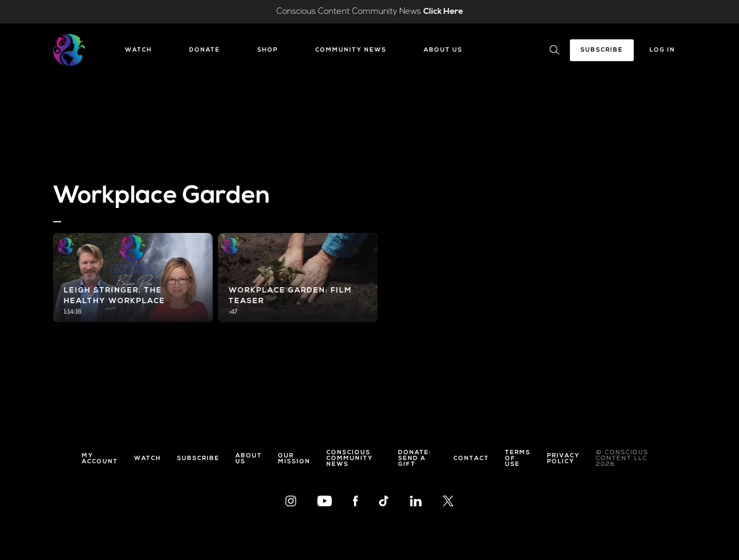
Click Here (443, 12)
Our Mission (294, 459)
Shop (268, 50)
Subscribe (602, 50)
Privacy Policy (564, 459)
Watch (138, 50)
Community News (351, 50)
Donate (205, 50)
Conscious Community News (350, 459)
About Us (443, 50)
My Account (100, 459)
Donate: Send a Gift (415, 459)
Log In (662, 50)
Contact (471, 459)
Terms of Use (518, 459)
